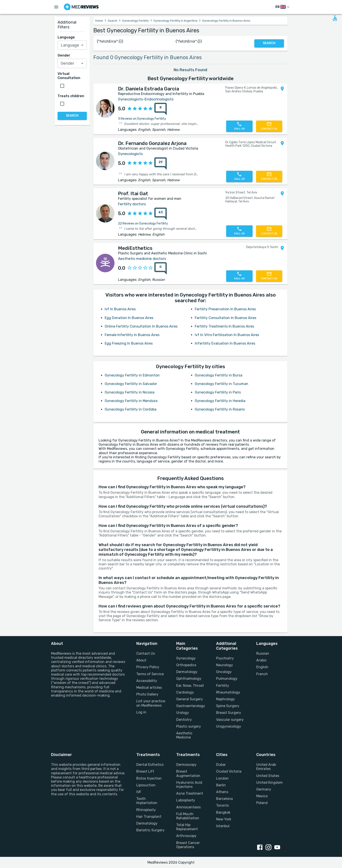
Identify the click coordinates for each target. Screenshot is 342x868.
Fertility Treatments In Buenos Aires (224, 326)
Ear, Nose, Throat (190, 686)
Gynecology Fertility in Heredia (220, 401)
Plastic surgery (189, 726)
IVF (139, 792)
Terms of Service (150, 674)
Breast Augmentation (188, 773)
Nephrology (226, 699)
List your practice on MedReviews (151, 703)
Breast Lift (145, 771)
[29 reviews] (159, 164)
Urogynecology (229, 726)
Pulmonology (227, 679)
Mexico (262, 796)
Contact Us (146, 653)
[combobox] (72, 45)
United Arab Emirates (266, 767)
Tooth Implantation (147, 801)
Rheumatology (228, 692)
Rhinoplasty (146, 810)
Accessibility (147, 681)
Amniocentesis (188, 807)
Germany (264, 789)
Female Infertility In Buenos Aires (132, 335)
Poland (262, 803)
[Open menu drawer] (56, 7)
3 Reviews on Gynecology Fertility (142, 119)
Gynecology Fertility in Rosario (220, 409)
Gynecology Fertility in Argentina (175, 21)
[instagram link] (269, 848)
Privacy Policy (148, 667)
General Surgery (190, 699)
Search (113, 21)
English (262, 667)
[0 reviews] (159, 268)
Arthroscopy (186, 836)
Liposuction (146, 785)
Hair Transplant (149, 817)
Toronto (222, 805)
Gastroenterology (191, 706)
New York (224, 819)
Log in (141, 712)
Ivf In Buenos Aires (120, 309)
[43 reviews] (159, 214)
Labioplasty (186, 800)
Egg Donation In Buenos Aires (129, 318)
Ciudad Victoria (229, 771)
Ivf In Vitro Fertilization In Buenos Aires (227, 335)
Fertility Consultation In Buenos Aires (226, 318)
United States (268, 776)
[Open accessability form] (335, 18)
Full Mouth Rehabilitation (188, 816)
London (222, 778)
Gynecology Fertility (135, 21)
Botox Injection (149, 778)
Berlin (221, 785)
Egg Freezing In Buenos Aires (129, 343)
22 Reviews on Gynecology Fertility (143, 223)
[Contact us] (269, 126)
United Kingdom (269, 783)
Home (99, 21)
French (262, 674)
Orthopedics (186, 665)
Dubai (221, 765)
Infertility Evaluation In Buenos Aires (225, 343)
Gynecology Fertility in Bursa (219, 375)
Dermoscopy (186, 765)
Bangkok (223, 812)
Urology (183, 713)
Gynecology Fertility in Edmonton (132, 375)
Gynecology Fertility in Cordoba (131, 409)
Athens (222, 792)
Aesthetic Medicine (184, 735)
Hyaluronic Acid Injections (189, 785)
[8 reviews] (159, 109)
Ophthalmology (189, 679)
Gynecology (186, 658)
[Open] (82, 45)
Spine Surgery (228, 706)
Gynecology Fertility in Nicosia (130, 392)
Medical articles (149, 688)
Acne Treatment (190, 793)
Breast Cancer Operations (188, 845)
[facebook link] (261, 848)
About (141, 660)
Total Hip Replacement (187, 827)
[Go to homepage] (81, 7)
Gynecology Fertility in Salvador (131, 384)
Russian (263, 653)
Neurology (225, 665)
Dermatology (187, 672)
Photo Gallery (147, 694)
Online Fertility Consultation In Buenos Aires (141, 326)
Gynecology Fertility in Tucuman (221, 384)
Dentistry (184, 720)
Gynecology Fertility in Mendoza (131, 401)
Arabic (262, 660)
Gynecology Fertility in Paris (218, 392)
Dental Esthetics (150, 765)
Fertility (223, 686)
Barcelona (224, 799)
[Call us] (239, 126)
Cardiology (185, 692)
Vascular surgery (230, 720)
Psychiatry (225, 658)
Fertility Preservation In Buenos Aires (225, 309)
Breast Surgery (229, 713)
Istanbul (223, 826)
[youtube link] (278, 848)
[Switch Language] (283, 7)
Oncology (224, 672)
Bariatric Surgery (150, 830)
